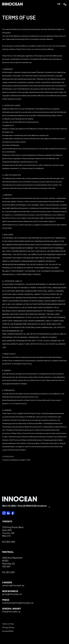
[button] (65, 4)
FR (59, 4)
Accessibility (8, 631)
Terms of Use (8, 624)
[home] (14, 4)
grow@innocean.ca (12, 594)
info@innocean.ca (11, 611)
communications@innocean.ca (18, 603)
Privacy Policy (8, 627)
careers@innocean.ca (13, 585)
